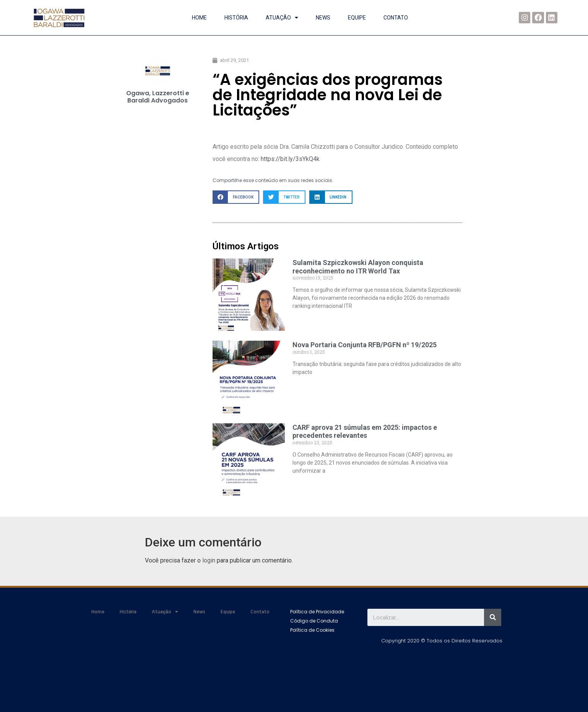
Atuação (282, 18)
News (323, 18)
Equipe (357, 18)
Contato (396, 18)
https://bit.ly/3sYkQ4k (290, 159)
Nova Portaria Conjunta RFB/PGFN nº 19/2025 (365, 345)
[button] (317, 612)
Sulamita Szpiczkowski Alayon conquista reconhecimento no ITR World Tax (358, 267)
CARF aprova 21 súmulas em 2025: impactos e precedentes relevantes (365, 432)
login (209, 560)
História (236, 18)
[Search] (493, 617)
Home (199, 18)
